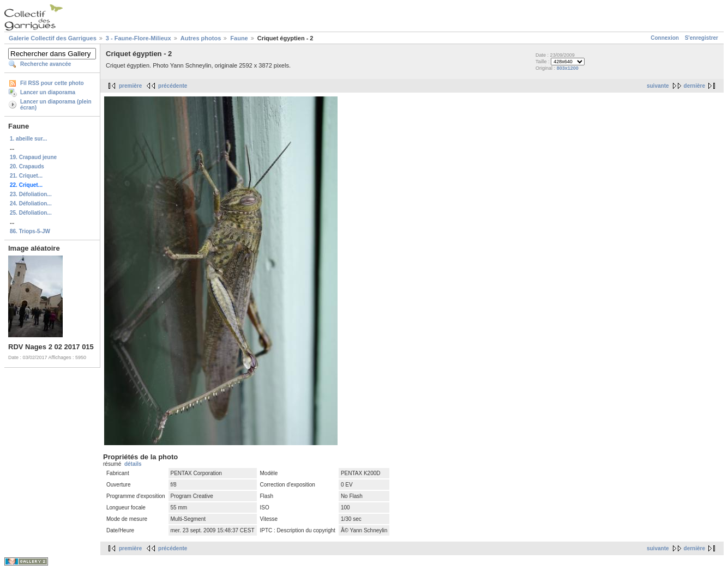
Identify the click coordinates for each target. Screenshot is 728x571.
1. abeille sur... (28, 139)
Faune (239, 38)
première (130, 86)
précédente (173, 86)
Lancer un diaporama (48, 92)
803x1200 (568, 68)
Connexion (665, 38)
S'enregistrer (702, 38)
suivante (658, 86)
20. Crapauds (27, 166)
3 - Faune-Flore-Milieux (139, 38)
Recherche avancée (46, 64)
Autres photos (201, 38)
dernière (694, 86)
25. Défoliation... (31, 213)
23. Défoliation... (31, 194)
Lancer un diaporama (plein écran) (56, 105)
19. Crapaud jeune (33, 157)
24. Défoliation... (31, 204)
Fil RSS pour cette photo (52, 83)
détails (133, 464)
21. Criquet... (26, 176)
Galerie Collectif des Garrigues (53, 38)
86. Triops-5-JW (30, 231)
